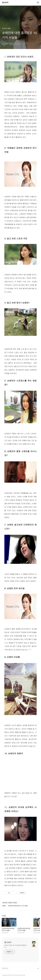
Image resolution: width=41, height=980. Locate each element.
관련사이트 (5, 968)
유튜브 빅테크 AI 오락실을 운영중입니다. (16, 946)
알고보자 (5, 3)
